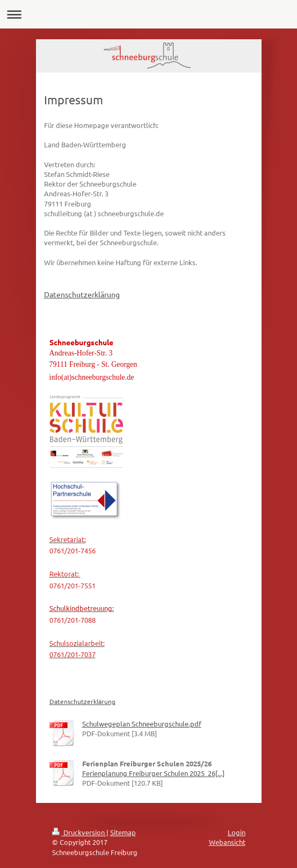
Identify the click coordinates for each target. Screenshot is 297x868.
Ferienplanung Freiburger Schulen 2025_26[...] (153, 773)
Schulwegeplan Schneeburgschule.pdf (142, 724)
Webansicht (227, 842)
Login (237, 832)
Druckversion (79, 832)
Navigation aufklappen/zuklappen (148, 14)
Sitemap (123, 832)
